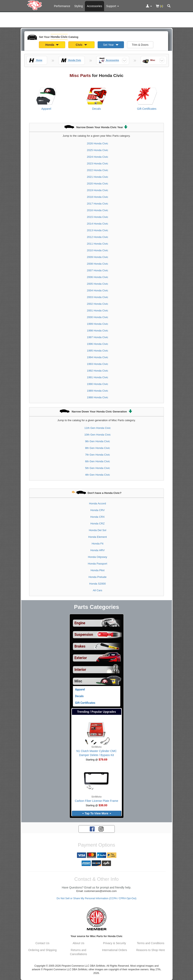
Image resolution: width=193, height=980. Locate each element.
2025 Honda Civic (98, 150)
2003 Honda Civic (98, 297)
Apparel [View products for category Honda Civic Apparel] (46, 109)
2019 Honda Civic (98, 190)
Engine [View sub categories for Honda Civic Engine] (80, 623)
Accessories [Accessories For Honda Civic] (94, 6)
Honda (52, 45)
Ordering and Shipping (42, 950)
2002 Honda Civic (98, 304)
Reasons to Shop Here (151, 950)
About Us (79, 943)
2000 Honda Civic (98, 317)
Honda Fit (98, 544)
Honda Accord (98, 503)
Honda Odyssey (98, 557)
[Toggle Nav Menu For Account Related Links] (149, 6)
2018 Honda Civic (98, 197)
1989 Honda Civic (98, 391)
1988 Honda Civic (98, 397)
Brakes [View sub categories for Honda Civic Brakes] (80, 646)
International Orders (115, 950)
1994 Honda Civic (98, 357)
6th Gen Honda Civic (98, 461)
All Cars (98, 590)
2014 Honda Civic (98, 224)
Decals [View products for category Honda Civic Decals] (96, 109)
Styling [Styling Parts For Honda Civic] (79, 6)
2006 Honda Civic (98, 277)
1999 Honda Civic (98, 324)
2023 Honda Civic (98, 164)
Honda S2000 (98, 584)
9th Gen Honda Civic (98, 441)
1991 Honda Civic (98, 377)
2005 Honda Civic (98, 284)
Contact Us (42, 943)
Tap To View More (97, 813)
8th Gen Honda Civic (98, 448)
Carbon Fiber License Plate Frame (97, 801)
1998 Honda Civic (98, 331)
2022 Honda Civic (98, 170)
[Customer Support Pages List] (112, 6)
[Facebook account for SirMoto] (92, 829)
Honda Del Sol (98, 530)
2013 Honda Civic (98, 230)
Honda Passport (98, 564)
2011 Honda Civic (98, 244)
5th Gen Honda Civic (98, 468)
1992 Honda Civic (98, 371)
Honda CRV (98, 510)
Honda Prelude (98, 577)
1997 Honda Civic (98, 337)
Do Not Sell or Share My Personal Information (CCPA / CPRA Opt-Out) (97, 898)
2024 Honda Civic (98, 157)
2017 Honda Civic (98, 204)
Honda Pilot (98, 570)
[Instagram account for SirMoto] (101, 829)
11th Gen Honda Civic (97, 428)
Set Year (111, 45)
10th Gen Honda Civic (97, 435)
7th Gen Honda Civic (98, 455)
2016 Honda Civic (98, 210)
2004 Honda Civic (98, 290)
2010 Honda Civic (98, 250)
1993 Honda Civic (98, 364)
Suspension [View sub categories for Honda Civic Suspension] (84, 635)
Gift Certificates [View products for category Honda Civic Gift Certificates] (147, 109)
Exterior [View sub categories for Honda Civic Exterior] (81, 658)
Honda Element (98, 537)
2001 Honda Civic (98, 311)
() (159, 6)
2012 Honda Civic (98, 237)
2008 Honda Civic (98, 264)
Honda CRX (98, 517)
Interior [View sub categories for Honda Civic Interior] (80, 670)
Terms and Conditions (151, 943)
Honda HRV (98, 550)
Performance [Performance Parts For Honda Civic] (62, 6)
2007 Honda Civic (98, 270)
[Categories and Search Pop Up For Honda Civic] (169, 6)
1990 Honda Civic (98, 384)
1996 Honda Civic (98, 344)
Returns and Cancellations (78, 952)
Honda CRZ (97, 524)
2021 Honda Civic (98, 177)
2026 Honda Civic (98, 143)
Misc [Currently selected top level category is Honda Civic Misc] (78, 681)
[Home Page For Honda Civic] (35, 5)
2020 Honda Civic (98, 184)
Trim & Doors (140, 45)
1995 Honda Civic (98, 351)
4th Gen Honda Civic (98, 475)
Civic (81, 45)
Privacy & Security (115, 943)
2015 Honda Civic (98, 217)
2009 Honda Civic (98, 257)
